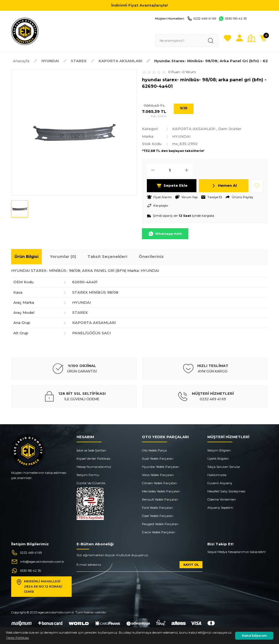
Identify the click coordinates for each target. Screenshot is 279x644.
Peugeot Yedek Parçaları (160, 524)
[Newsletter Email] (139, 567)
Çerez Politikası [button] (18, 638)
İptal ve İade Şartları (91, 450)
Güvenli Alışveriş (220, 483)
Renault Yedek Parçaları (160, 499)
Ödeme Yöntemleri (222, 499)
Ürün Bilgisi (26, 257)
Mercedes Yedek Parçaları (161, 491)
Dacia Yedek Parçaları (159, 532)
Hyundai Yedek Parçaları (161, 467)
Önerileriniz (151, 257)
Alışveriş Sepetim (220, 508)
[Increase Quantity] (188, 170)
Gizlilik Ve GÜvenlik (91, 483)
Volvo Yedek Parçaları (158, 475)
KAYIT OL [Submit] (191, 565)
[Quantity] (170, 170)
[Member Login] (239, 38)
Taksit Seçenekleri (107, 257)
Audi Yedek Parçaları (158, 459)
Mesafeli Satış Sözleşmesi (226, 491)
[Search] (187, 41)
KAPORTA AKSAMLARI (194, 129)
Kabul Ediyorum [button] (254, 636)
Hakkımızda (217, 475)
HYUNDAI (181, 136)
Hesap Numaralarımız (94, 467)
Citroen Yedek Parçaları (160, 483)
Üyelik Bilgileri (218, 459)
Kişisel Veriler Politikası (93, 459)
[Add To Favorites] (257, 186)
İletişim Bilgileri (219, 450)
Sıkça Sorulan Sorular (224, 467)
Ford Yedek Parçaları (157, 508)
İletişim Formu (88, 475)
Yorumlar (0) (63, 257)
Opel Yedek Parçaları (158, 516)
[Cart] (263, 38)
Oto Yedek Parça (154, 450)
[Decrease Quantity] (151, 170)
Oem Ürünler (231, 129)
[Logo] (25, 31)
